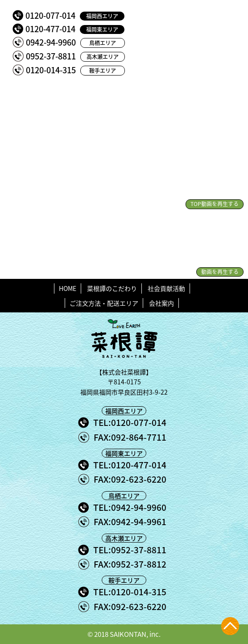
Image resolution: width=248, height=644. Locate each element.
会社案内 (161, 303)
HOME (68, 288)
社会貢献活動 (166, 288)
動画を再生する (220, 272)
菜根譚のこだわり (112, 288)
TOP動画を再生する (215, 204)
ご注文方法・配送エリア (104, 303)
